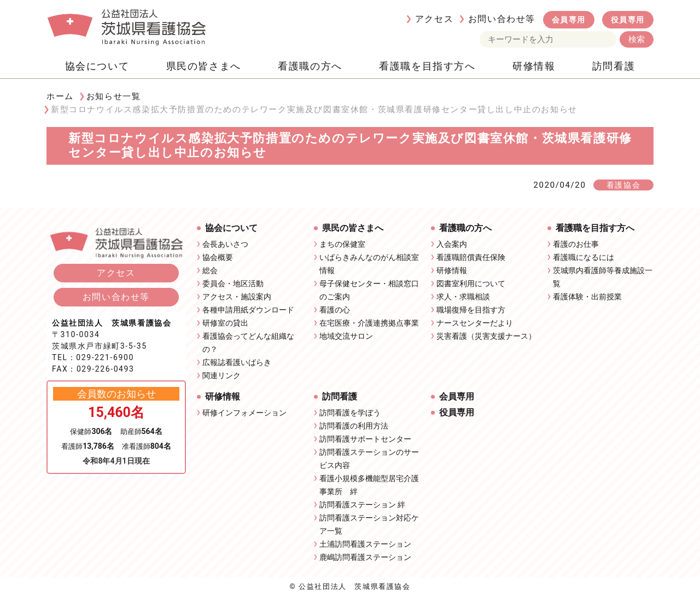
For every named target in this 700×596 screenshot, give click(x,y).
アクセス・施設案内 (237, 297)
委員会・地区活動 (233, 283)
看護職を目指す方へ (427, 66)
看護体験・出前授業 (587, 297)
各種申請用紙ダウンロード (248, 310)
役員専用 (628, 20)
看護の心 (335, 310)
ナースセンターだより (475, 323)
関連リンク (221, 375)
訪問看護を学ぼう (350, 413)
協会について (97, 66)
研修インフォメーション (244, 413)
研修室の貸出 (225, 323)
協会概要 (218, 257)
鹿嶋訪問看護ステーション (365, 557)
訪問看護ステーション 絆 (362, 505)
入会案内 (452, 244)
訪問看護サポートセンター (365, 439)
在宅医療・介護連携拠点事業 (369, 323)
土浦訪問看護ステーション (365, 544)
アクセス (434, 19)
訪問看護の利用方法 (354, 426)
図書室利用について (471, 283)
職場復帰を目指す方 (471, 310)
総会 (210, 270)
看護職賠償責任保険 (471, 257)
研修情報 (534, 66)
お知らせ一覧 (114, 96)
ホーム (60, 96)
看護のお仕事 (576, 244)
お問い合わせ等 (502, 19)
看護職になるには (584, 257)
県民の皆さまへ (204, 66)
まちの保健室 (342, 244)
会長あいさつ (225, 244)
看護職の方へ (310, 66)
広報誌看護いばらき (237, 362)
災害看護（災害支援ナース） (486, 336)
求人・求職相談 (463, 297)
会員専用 (569, 20)
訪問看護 (614, 66)
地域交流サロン (346, 336)
